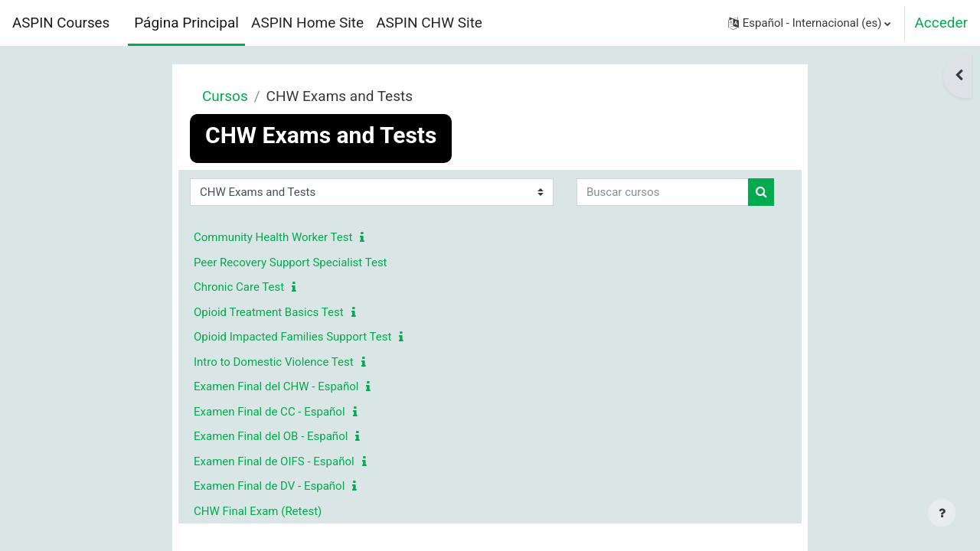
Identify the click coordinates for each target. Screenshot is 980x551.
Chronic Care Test (239, 287)
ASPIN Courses (61, 23)
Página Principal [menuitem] (186, 23)
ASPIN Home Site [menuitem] (307, 23)
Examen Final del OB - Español (271, 436)
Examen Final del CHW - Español (276, 386)
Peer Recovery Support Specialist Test (291, 262)
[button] (810, 23)
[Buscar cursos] (663, 192)
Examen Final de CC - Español (269, 412)
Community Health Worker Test (273, 237)
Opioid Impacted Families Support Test (292, 337)
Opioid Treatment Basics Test (269, 312)
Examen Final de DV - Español (269, 486)
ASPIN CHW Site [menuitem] (429, 23)
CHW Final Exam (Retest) (258, 511)
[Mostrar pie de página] (942, 513)
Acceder (941, 23)
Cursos (225, 96)
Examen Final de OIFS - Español (274, 461)
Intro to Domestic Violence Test (274, 362)
